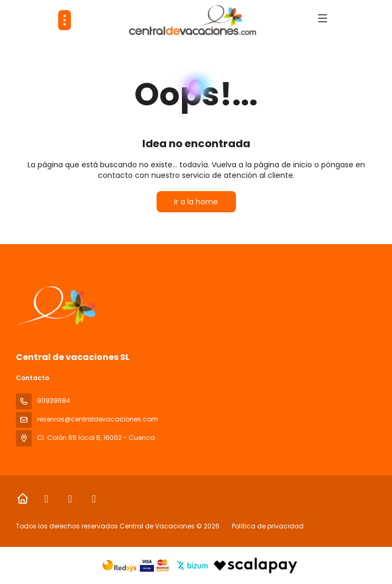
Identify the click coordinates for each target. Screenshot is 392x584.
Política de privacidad (268, 526)
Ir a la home (196, 202)
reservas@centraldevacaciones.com (98, 419)
